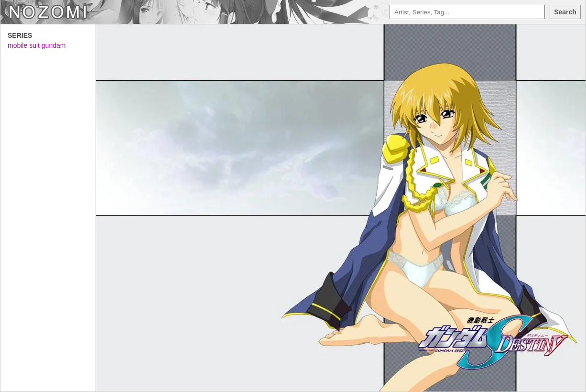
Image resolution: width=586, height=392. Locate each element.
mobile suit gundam (37, 45)
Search (565, 12)
